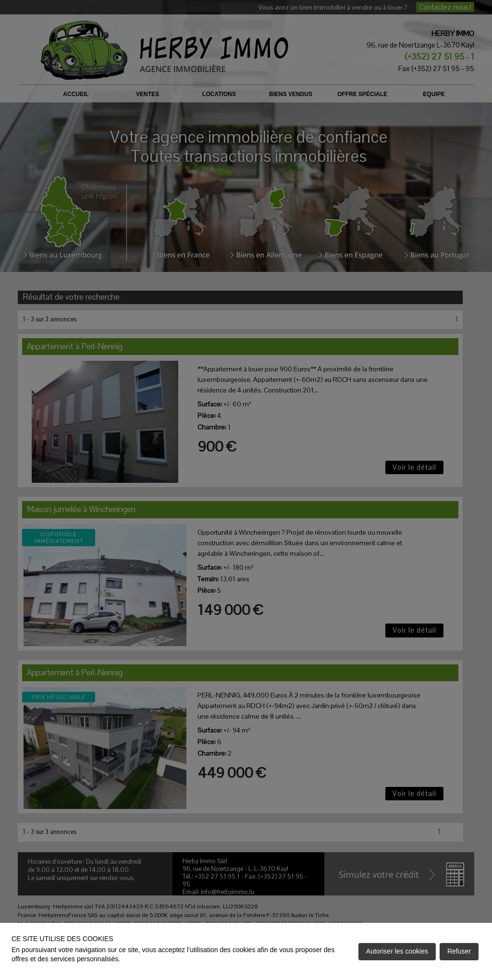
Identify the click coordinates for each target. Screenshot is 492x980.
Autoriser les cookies (397, 951)
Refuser (459, 951)
